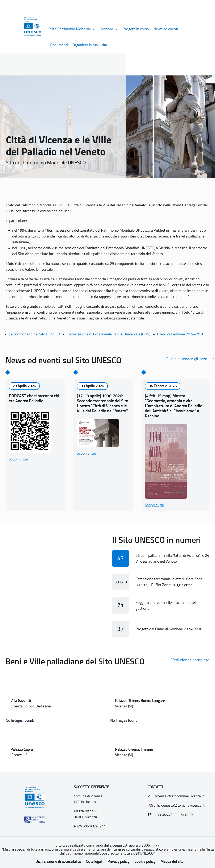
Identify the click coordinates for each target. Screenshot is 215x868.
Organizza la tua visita (90, 45)
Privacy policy (118, 861)
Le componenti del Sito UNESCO (34, 334)
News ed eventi (166, 29)
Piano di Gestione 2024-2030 (181, 334)
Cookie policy (145, 861)
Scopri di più (18, 459)
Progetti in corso (136, 29)
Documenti (59, 45)
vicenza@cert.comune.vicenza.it (180, 796)
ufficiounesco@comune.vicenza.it (179, 805)
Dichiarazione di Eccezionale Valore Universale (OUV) (109, 334)
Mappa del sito (172, 861)
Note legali (94, 861)
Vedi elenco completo (190, 660)
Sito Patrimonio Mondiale (71, 29)
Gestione (107, 29)
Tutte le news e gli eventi (188, 359)
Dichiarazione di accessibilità (58, 861)
